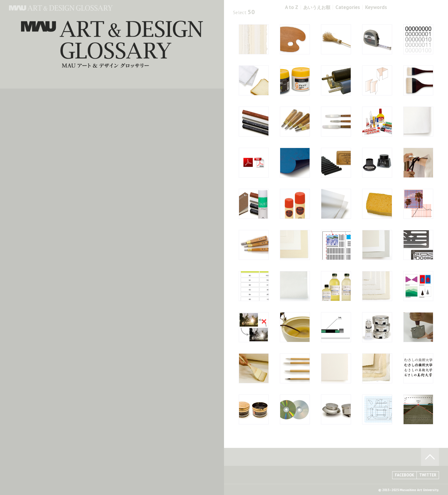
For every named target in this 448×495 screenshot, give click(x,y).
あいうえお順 (317, 7)
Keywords (376, 7)
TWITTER (428, 475)
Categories (348, 7)
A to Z (292, 7)
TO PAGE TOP (430, 457)
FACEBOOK (404, 475)
